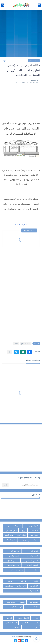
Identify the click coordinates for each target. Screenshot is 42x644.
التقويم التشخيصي (15, 526)
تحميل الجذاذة (21, 225)
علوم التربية (9, 535)
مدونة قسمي (13, 637)
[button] (30, 352)
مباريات (36, 627)
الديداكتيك (35, 530)
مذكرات (36, 540)
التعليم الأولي (34, 551)
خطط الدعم (34, 535)
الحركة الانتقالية (11, 623)
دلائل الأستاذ (22, 535)
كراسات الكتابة (17, 607)
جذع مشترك (34, 591)
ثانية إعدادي (9, 586)
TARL (10, 581)
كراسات (35, 607)
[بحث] (3, 5)
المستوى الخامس (32, 560)
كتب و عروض (11, 602)
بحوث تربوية (34, 602)
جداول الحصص (11, 530)
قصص (23, 602)
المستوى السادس (32, 565)
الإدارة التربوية (33, 526)
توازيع (24, 530)
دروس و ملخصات (17, 570)
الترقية (9, 618)
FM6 (37, 618)
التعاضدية (25, 623)
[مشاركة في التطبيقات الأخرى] (10, 352)
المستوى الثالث (33, 556)
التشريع (36, 623)
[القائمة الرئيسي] (39, 5)
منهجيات (24, 540)
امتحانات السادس (13, 565)
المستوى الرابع (34, 61)
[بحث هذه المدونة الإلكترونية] (24, 485)
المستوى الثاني (14, 556)
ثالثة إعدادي (34, 586)
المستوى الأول (15, 551)
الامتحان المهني (23, 618)
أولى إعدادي (22, 586)
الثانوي (36, 581)
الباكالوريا (23, 581)
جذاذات (16, 344)
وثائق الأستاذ (11, 540)
